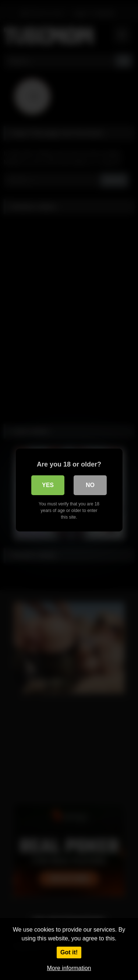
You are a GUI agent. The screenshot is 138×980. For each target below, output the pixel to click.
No (90, 485)
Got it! (69, 952)
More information (69, 968)
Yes (48, 485)
